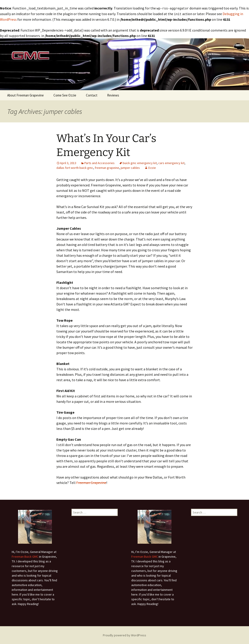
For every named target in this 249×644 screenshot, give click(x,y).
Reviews (113, 95)
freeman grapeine (107, 167)
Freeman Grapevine (91, 482)
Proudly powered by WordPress (124, 635)
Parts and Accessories (99, 163)
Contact (92, 95)
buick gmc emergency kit (140, 163)
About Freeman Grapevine (25, 95)
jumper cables (130, 167)
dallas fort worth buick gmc (75, 167)
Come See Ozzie (65, 95)
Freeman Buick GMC (25, 556)
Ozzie (152, 167)
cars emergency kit (171, 163)
